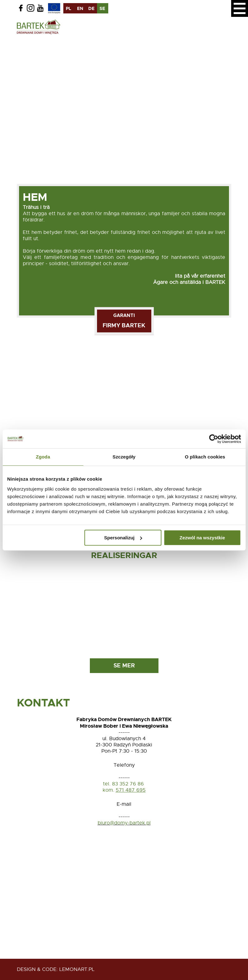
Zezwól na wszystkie (202, 538)
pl (68, 8)
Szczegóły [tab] (124, 457)
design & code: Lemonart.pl (56, 969)
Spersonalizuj (123, 538)
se (102, 8)
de (91, 8)
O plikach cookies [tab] (205, 457)
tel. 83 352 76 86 (124, 784)
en (80, 8)
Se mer (124, 666)
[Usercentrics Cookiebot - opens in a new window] (214, 439)
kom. (108, 790)
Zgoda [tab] (43, 457)
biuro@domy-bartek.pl (124, 823)
